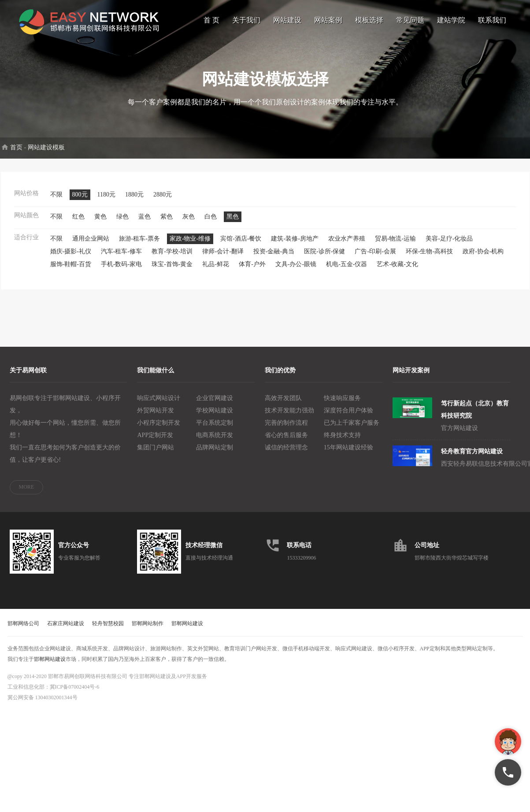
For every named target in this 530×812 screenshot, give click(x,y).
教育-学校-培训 (172, 258)
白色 (211, 223)
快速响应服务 (342, 404)
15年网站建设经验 (348, 454)
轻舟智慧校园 (108, 630)
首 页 (211, 20)
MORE (27, 493)
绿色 (122, 223)
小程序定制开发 (159, 429)
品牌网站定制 (215, 454)
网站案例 (328, 20)
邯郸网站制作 (148, 630)
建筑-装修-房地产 (295, 245)
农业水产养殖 (347, 245)
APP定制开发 (155, 441)
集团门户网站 (156, 454)
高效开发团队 (283, 404)
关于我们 (246, 20)
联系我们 (492, 20)
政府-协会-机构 (483, 258)
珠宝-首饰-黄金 (172, 270)
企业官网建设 (215, 404)
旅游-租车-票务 (139, 245)
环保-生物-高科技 (429, 258)
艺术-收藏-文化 (397, 270)
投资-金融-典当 (274, 258)
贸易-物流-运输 (395, 245)
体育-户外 (252, 270)
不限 (56, 201)
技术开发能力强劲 (289, 417)
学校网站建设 (215, 417)
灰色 (189, 223)
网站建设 (287, 20)
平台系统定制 (215, 429)
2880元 (163, 201)
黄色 (100, 223)
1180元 (106, 201)
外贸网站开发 (156, 417)
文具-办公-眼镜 (296, 270)
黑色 (233, 223)
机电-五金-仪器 (347, 270)
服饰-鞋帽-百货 (71, 270)
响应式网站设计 (159, 404)
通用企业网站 (91, 245)
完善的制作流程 (286, 429)
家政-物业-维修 (190, 245)
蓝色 (145, 223)
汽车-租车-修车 (121, 258)
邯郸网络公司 (23, 630)
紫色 (167, 223)
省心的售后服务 (286, 441)
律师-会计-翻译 (223, 258)
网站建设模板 (46, 154)
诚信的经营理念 (286, 454)
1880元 (134, 201)
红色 (78, 223)
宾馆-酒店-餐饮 (241, 245)
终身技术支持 (342, 441)
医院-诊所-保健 (324, 258)
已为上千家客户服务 (352, 429)
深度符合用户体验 (348, 417)
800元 (80, 201)
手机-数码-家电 (121, 270)
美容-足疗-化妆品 (449, 245)
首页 (16, 154)
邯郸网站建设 (187, 630)
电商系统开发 (215, 441)
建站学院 (451, 20)
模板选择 (369, 20)
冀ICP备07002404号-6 (75, 693)
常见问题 (410, 20)
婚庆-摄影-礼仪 (71, 258)
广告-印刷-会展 (375, 258)
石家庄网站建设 (66, 630)
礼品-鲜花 (216, 270)
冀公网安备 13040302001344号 (43, 704)
